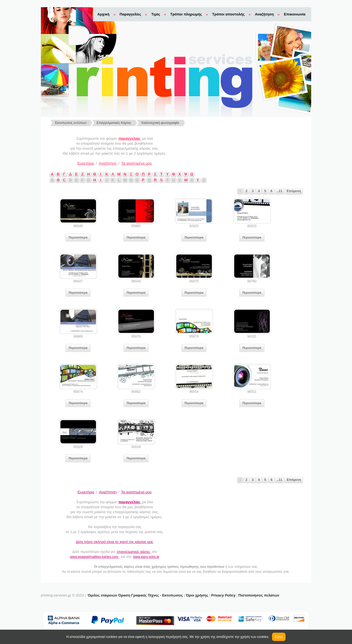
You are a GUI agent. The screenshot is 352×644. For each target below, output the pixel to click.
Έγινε (279, 637)
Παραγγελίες (130, 14)
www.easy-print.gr (146, 557)
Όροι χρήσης (197, 595)
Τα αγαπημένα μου (137, 163)
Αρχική (103, 14)
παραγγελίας (130, 138)
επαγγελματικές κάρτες (134, 552)
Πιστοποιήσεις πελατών (259, 595)
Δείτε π (115, 542)
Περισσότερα (78, 237)
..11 (279, 191)
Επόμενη (294, 191)
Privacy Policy (223, 595)
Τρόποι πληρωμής (186, 14)
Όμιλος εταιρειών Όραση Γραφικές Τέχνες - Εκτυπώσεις (135, 595)
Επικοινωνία (295, 14)
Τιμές (156, 14)
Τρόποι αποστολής (228, 14)
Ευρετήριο (86, 163)
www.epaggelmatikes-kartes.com (94, 557)
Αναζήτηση (264, 14)
